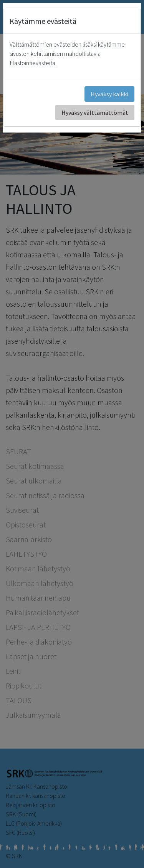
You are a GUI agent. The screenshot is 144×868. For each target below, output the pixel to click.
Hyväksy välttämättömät (95, 112)
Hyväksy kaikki (109, 94)
